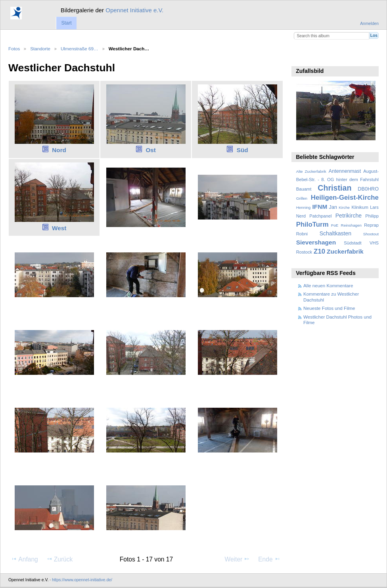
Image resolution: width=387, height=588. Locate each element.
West (59, 228)
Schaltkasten (335, 233)
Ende (269, 559)
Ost (150, 150)
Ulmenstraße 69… (80, 49)
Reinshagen (351, 225)
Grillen (302, 198)
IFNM (320, 207)
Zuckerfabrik (345, 251)
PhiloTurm (312, 224)
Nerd (301, 216)
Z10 (319, 251)
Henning (304, 207)
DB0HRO (368, 189)
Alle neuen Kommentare (328, 285)
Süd (242, 150)
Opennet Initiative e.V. (134, 10)
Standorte (40, 49)
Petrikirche (349, 216)
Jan (333, 207)
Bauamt (304, 189)
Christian (334, 188)
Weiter (238, 559)
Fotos (14, 49)
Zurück (60, 559)
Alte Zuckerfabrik (311, 171)
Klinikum (360, 207)
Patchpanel (320, 216)
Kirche (344, 207)
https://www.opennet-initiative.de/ (82, 580)
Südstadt (353, 243)
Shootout (371, 234)
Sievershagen (316, 242)
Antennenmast (345, 171)
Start (66, 23)
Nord (59, 150)
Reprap (371, 225)
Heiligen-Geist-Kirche (345, 198)
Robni (302, 234)
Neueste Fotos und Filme (329, 308)
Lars (374, 207)
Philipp (372, 216)
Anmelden (369, 24)
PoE (335, 225)
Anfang (24, 559)
